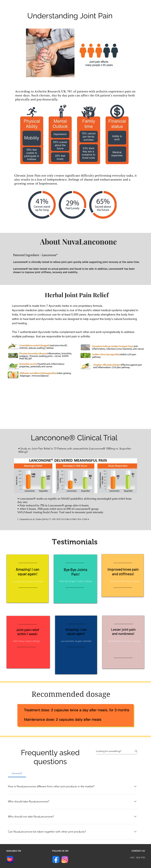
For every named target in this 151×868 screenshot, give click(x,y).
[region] (28, 580)
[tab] (17, 773)
